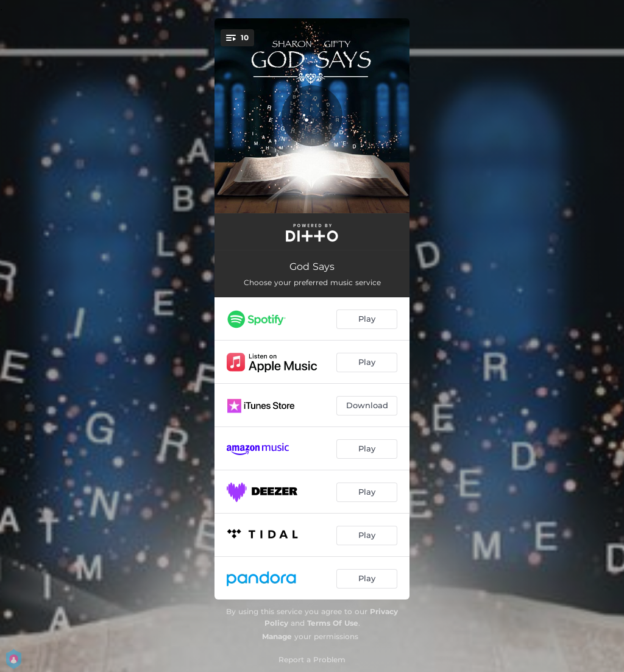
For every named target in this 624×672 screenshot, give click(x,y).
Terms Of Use (333, 623)
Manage (277, 636)
